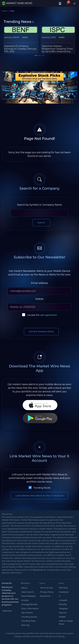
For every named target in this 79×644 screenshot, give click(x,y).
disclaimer (38, 570)
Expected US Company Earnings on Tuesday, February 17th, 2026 (20, 49)
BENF (16, 37)
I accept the (42, 315)
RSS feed (63, 588)
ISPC (53, 37)
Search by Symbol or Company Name (39, 205)
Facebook (64, 592)
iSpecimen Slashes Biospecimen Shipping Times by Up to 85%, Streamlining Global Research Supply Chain (58, 50)
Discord (63, 613)
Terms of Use (46, 588)
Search (41, 223)
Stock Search (28, 592)
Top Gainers (27, 613)
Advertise (7, 611)
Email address (39, 283)
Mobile (39, 299)
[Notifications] (67, 3)
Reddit (62, 617)
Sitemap (25, 625)
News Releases (28, 596)
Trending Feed (28, 621)
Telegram (64, 608)
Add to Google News (66, 622)
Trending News (19, 22)
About (24, 588)
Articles (25, 600)
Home (5, 11)
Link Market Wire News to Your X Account (39, 496)
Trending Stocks (42, 488)
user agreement (48, 315)
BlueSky (63, 604)
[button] (60, 3)
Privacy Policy (47, 592)
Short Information (30, 608)
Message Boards (29, 604)
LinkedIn (63, 600)
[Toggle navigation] (74, 3)
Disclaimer (45, 596)
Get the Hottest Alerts (41, 331)
